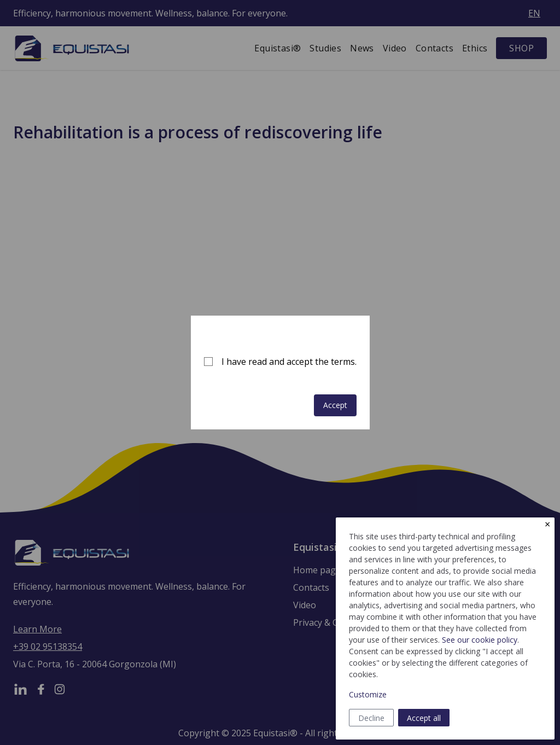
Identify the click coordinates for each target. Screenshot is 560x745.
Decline (371, 718)
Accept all (424, 718)
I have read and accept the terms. (289, 362)
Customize (368, 694)
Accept (335, 405)
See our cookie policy (480, 640)
